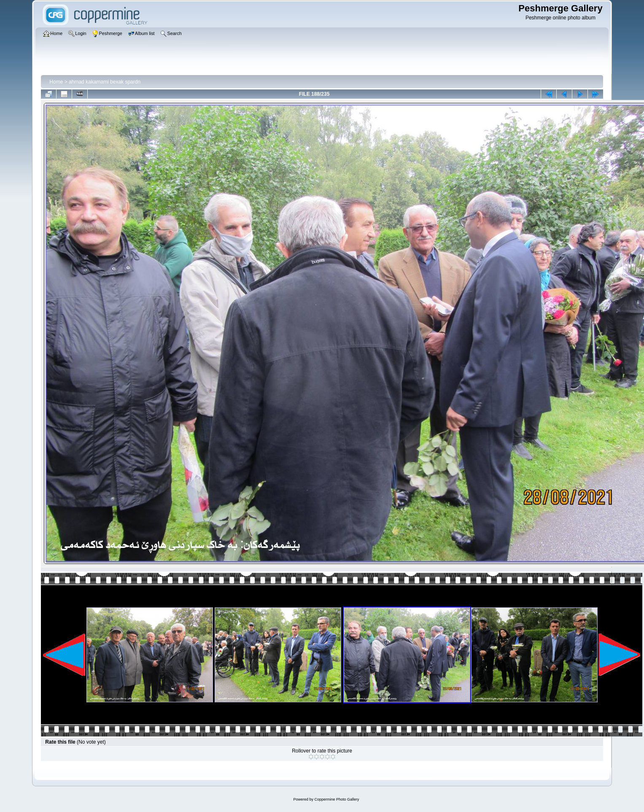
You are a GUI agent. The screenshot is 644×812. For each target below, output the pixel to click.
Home (56, 82)
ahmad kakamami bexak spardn (105, 82)
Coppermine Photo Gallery (337, 799)
